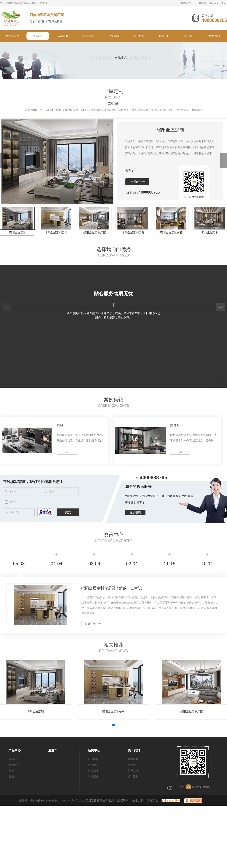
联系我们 (215, 36)
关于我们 (189, 36)
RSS (223, 3)
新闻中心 (164, 36)
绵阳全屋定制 (18, 232)
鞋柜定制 (88, 36)
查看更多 (113, 103)
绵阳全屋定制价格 (171, 232)
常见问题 (93, 759)
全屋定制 (38, 36)
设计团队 (133, 777)
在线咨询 (135, 512)
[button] (3, 160)
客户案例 (139, 36)
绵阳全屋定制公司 (56, 232)
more (61, 452)
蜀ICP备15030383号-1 (44, 800)
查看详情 (136, 182)
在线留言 (203, 3)
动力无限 (152, 800)
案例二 (61, 425)
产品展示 (113, 36)
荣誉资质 (133, 771)
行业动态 (93, 765)
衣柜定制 (63, 36)
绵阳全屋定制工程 (133, 232)
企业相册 (133, 765)
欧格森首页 (13, 36)
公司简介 (133, 759)
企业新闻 (93, 771)
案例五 (175, 425)
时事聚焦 (93, 777)
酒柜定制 (14, 777)
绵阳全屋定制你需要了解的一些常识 (112, 588)
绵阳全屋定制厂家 (95, 232)
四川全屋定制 (210, 232)
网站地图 (188, 3)
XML (215, 3)
